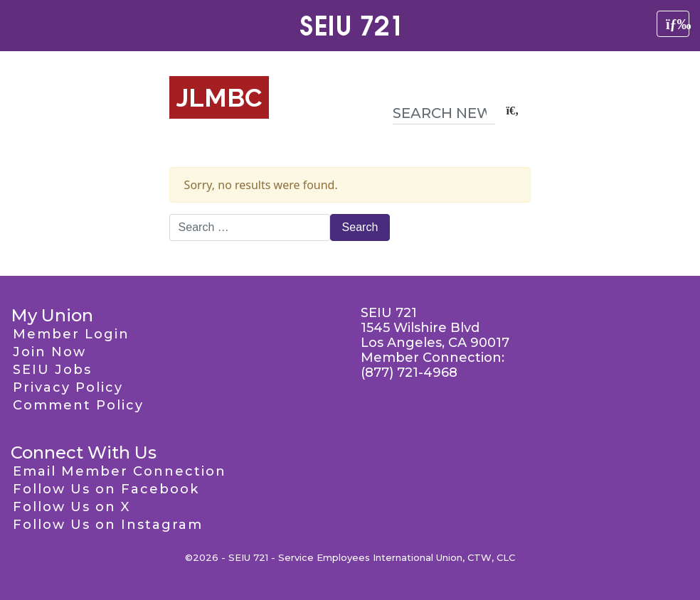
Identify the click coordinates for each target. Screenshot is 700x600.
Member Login (71, 334)
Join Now (49, 352)
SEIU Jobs (52, 370)
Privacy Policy (68, 387)
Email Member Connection (120, 471)
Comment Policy (78, 405)
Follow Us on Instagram (108, 525)
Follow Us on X (71, 507)
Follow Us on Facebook (106, 489)
